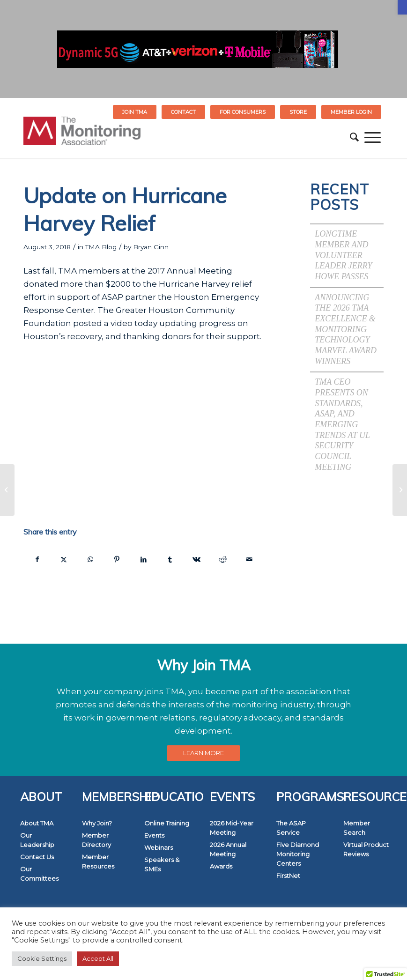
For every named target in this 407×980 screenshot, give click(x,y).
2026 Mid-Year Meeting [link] (232, 828)
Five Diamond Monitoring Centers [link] (298, 854)
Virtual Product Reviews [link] (366, 849)
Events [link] (154, 835)
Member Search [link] (357, 828)
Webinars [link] (159, 847)
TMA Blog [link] (101, 247)
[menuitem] (135, 112)
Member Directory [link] (96, 840)
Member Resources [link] (98, 861)
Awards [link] (221, 866)
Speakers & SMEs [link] (162, 864)
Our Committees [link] (39, 874)
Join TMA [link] (135, 112)
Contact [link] (183, 112)
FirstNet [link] (288, 876)
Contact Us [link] (37, 857)
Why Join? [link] (97, 823)
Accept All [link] (98, 958)
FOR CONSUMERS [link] (243, 112)
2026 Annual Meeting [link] (228, 849)
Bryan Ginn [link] (151, 247)
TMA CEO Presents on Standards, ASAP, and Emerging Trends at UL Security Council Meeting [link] (342, 424)
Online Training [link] (167, 823)
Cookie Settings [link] (42, 958)
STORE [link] (298, 112)
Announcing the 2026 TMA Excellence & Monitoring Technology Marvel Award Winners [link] (346, 329)
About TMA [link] (37, 823)
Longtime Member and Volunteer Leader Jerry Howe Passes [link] (343, 255)
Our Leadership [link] (37, 840)
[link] (402, 7)
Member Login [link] (351, 112)
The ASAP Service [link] (291, 828)
